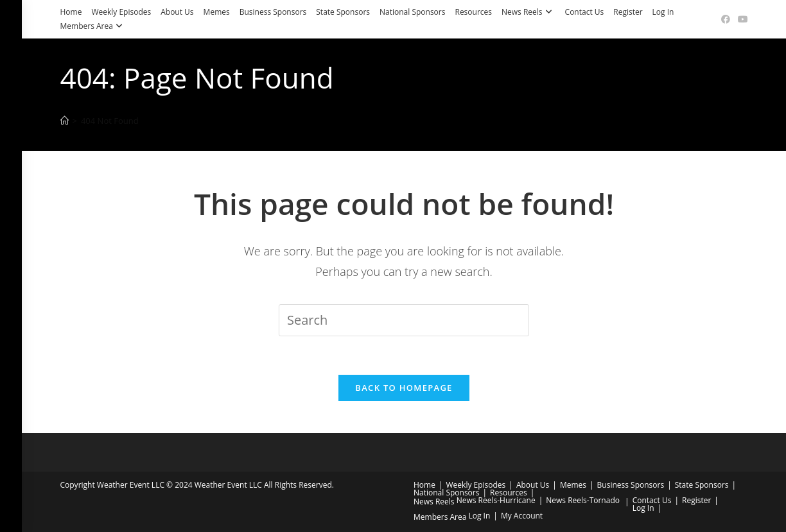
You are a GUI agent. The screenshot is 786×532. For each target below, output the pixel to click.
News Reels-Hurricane (496, 500)
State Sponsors (343, 12)
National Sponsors (412, 12)
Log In (663, 12)
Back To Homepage (404, 388)
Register (628, 12)
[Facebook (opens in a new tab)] (726, 19)
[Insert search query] (404, 320)
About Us (177, 12)
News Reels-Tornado (583, 500)
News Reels (528, 12)
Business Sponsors (273, 12)
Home (71, 12)
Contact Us (585, 12)
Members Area (93, 26)
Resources (473, 12)
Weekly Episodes (121, 12)
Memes (217, 12)
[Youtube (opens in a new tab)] (741, 19)
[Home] (65, 121)
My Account (522, 516)
